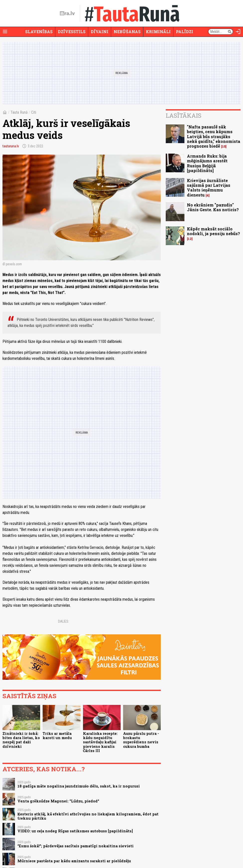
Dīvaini (100, 32)
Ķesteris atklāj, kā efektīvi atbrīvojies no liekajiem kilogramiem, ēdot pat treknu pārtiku (88, 816)
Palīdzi (185, 32)
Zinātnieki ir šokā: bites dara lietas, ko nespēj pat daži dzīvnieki (21, 740)
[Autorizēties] (238, 32)
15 (224, 146)
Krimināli (158, 32)
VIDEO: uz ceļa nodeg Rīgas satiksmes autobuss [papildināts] (75, 831)
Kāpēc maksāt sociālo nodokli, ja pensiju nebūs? (213, 231)
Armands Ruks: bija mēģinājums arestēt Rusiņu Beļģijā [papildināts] (207, 163)
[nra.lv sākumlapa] (67, 13)
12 (190, 239)
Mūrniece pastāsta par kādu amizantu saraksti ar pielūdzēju (74, 861)
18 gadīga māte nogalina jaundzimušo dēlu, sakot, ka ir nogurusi (79, 786)
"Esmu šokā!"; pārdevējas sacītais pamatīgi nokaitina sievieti (76, 846)
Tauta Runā (19, 112)
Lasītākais (184, 115)
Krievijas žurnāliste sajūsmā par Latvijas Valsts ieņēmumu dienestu (209, 188)
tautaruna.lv (11, 146)
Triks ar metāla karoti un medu (57, 736)
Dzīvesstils (72, 32)
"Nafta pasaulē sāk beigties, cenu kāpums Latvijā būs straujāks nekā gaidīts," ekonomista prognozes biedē (214, 136)
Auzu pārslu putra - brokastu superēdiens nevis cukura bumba (141, 740)
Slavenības (39, 32)
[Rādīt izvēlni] (5, 32)
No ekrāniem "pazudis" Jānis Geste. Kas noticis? (213, 207)
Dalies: (64, 621)
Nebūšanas (127, 32)
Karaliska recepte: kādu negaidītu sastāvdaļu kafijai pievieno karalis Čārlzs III (100, 742)
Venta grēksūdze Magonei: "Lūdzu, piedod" (58, 801)
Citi (34, 112)
